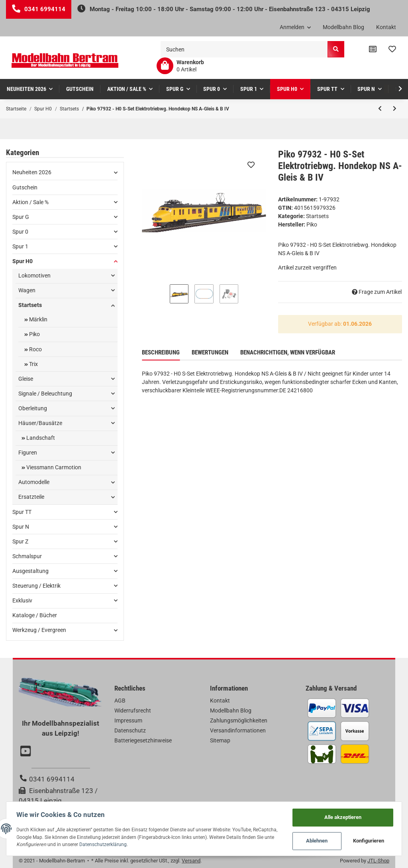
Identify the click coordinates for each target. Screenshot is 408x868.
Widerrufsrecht (133, 711)
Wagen (27, 290)
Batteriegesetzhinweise (143, 740)
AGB (120, 701)
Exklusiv (22, 600)
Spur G (21, 217)
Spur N (21, 527)
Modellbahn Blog (343, 27)
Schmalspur (27, 556)
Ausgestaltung (30, 571)
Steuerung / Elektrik (36, 586)
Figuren (28, 453)
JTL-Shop (378, 861)
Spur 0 (20, 232)
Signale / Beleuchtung (45, 394)
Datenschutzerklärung (159, 843)
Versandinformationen (238, 730)
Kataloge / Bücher (35, 615)
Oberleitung (33, 408)
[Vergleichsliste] (373, 49)
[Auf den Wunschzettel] (251, 165)
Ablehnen (315, 840)
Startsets (317, 216)
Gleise (26, 379)
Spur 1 (20, 246)
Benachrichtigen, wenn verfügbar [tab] (288, 352)
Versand (191, 861)
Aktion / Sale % (30, 202)
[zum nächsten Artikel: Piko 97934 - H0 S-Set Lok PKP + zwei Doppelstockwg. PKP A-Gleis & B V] (395, 109)
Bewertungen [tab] (210, 352)
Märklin (38, 319)
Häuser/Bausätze (40, 423)
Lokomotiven (34, 276)
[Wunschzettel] (392, 49)
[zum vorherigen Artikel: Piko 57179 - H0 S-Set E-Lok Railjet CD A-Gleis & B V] (380, 109)
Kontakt (386, 27)
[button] (295, 28)
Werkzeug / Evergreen (39, 630)
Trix (33, 364)
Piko (34, 334)
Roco (35, 349)
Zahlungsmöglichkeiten (239, 720)
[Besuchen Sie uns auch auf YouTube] (27, 752)
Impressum (128, 720)
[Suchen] (244, 49)
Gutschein (25, 187)
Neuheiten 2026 (32, 172)
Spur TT (22, 512)
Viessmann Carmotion (53, 467)
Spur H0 (23, 261)
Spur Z (20, 541)
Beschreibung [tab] (161, 352)
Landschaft (40, 438)
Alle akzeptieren (341, 815)
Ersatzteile (31, 497)
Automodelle (34, 482)
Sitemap (220, 740)
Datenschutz (130, 730)
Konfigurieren (367, 840)
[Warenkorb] (180, 66)
